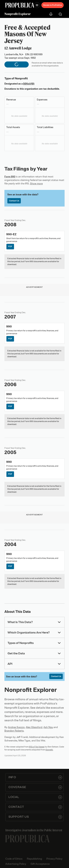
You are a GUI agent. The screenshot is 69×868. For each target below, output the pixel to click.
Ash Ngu (48, 727)
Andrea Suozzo (16, 727)
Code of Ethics (14, 859)
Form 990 (10, 177)
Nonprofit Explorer (18, 14)
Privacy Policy (54, 859)
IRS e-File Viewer (37, 747)
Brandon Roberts (14, 731)
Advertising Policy (16, 864)
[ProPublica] (20, 5)
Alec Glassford (34, 727)
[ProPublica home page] (27, 839)
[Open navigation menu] (37, 5)
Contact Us (14, 201)
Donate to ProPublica (53, 5)
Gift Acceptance (40, 864)
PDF (10, 247)
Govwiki (49, 750)
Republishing (34, 859)
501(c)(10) (29, 84)
